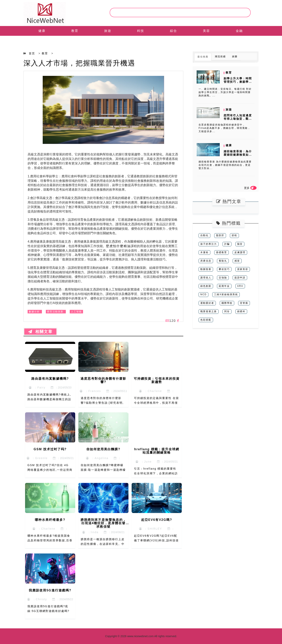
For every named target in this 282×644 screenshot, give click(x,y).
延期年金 (224, 286)
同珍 (227, 311)
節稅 (234, 235)
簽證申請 (240, 278)
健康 (42, 31)
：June (144, 462)
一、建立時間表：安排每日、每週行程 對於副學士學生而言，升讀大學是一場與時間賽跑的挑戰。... (225, 92)
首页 (32, 53)
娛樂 (235, 57)
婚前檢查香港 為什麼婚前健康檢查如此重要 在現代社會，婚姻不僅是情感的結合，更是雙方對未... (225, 165)
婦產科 (241, 311)
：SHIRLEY (151, 529)
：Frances (90, 391)
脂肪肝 (220, 235)
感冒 (237, 261)
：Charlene (150, 391)
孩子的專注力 (209, 244)
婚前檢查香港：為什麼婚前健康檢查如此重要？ (238, 155)
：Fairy (37, 387)
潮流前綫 (220, 57)
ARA (240, 286)
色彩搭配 (206, 320)
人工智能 (76, 312)
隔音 (240, 244)
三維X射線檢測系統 (226, 294)
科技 (141, 31)
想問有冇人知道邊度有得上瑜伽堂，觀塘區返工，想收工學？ (238, 119)
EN (42, 41)
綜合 (174, 31)
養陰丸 (223, 261)
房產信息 (206, 261)
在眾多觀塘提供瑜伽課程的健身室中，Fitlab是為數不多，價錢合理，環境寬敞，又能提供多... (225, 128)
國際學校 (227, 303)
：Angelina (97, 458)
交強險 (223, 278)
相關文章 (40, 332)
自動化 (204, 235)
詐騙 (227, 244)
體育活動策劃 (55, 312)
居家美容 (243, 269)
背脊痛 (244, 303)
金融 (239, 31)
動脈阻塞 (206, 269)
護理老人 (206, 278)
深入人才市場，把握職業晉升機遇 (79, 63)
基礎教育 (221, 252)
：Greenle (37, 458)
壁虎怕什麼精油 (118, 246)
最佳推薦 (203, 57)
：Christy (37, 599)
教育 (75, 31)
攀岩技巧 (224, 269)
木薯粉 (204, 252)
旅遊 (108, 31)
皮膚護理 (240, 252)
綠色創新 (206, 286)
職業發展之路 (209, 311)
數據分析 (34, 312)
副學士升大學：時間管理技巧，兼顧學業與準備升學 (238, 82)
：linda (90, 532)
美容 (206, 31)
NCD (203, 294)
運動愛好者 (207, 303)
